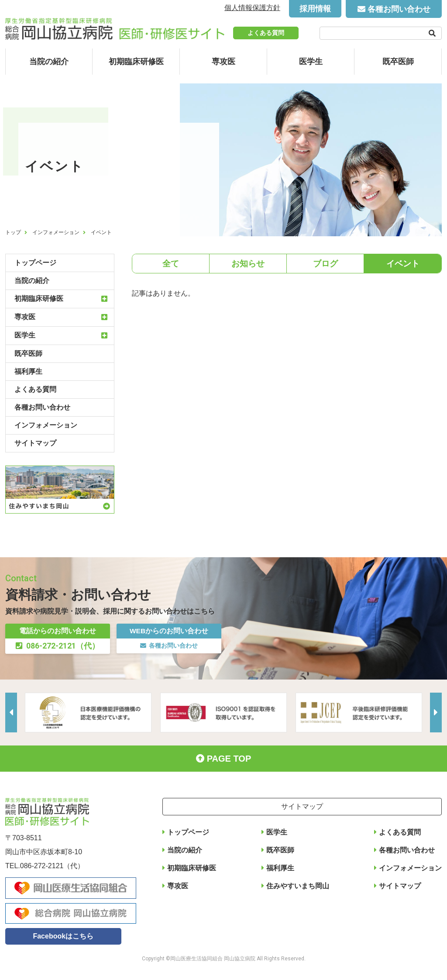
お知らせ (248, 264)
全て (171, 264)
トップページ (35, 263)
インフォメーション (56, 232)
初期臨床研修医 (136, 62)
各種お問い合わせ (399, 9)
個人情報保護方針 (252, 8)
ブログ (325, 264)
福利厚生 (28, 371)
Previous (12, 713)
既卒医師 (398, 62)
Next (435, 713)
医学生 (311, 62)
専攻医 (223, 62)
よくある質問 (266, 33)
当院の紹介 (49, 62)
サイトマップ (35, 443)
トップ (13, 232)
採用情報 (315, 9)
